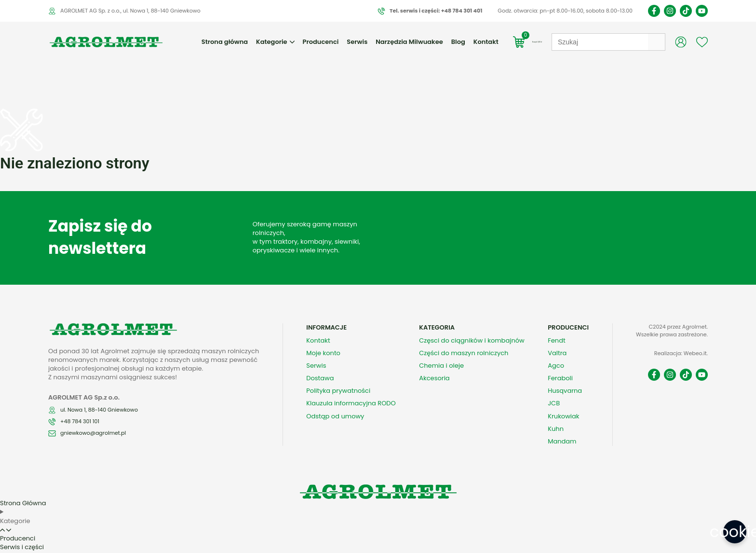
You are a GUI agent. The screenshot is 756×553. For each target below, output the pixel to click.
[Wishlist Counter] (702, 42)
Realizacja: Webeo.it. (681, 337)
